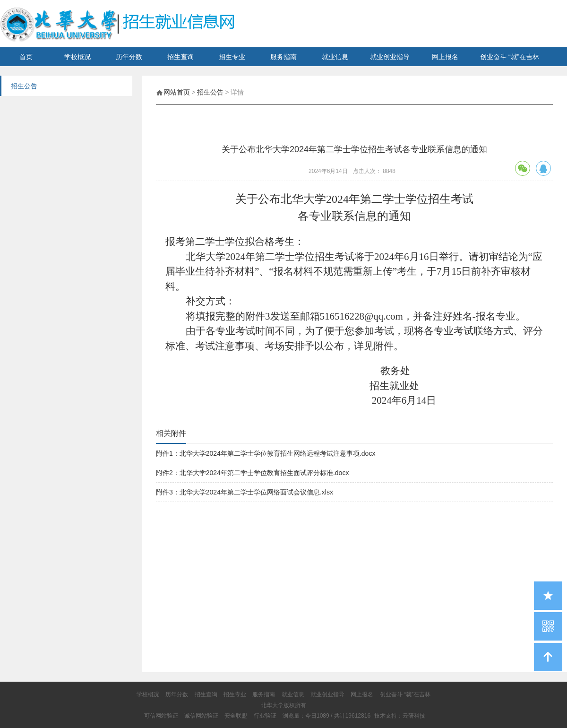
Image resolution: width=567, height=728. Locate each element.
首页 (26, 57)
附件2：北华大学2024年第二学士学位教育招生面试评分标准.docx (252, 473)
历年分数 (129, 57)
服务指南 (283, 57)
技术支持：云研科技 (400, 716)
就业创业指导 (390, 57)
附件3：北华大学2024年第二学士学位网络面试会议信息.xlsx (245, 492)
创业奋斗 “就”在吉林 (510, 57)
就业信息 (335, 57)
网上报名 (445, 57)
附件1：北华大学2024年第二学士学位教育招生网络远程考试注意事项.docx (266, 453)
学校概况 (77, 57)
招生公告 (210, 92)
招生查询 (180, 57)
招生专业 (232, 57)
